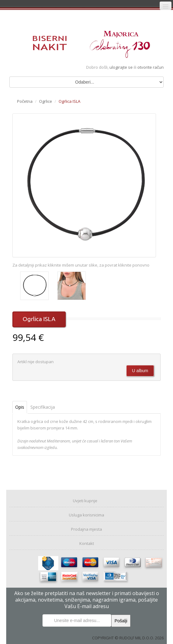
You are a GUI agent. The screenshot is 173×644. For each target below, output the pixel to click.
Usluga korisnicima (86, 515)
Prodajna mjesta (86, 529)
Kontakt (87, 543)
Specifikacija (43, 407)
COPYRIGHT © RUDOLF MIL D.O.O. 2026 (128, 638)
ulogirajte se (122, 67)
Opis (20, 407)
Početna (25, 101)
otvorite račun (151, 67)
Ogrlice (46, 101)
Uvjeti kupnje (85, 501)
